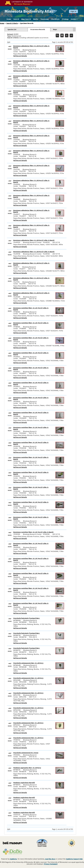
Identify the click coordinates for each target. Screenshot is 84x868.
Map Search (26, 19)
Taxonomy (45, 19)
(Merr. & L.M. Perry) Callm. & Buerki (31, 309)
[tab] (16, 30)
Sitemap (65, 19)
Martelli (24, 783)
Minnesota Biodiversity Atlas (30, 11)
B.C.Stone (26, 753)
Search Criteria (12, 23)
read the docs (50, 859)
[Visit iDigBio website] (12, 852)
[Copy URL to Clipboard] (71, 36)
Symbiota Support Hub (74, 859)
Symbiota (13, 859)
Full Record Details (20, 56)
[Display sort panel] (57, 36)
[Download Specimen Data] (67, 36)
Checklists (55, 19)
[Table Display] (62, 36)
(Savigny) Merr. (27, 618)
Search (16, 19)
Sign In (73, 11)
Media (36, 19)
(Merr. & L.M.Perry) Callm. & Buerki (31, 47)
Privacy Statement (51, 864)
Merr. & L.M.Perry (28, 663)
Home (9, 19)
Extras (73, 19)
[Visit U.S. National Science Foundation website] (72, 843)
